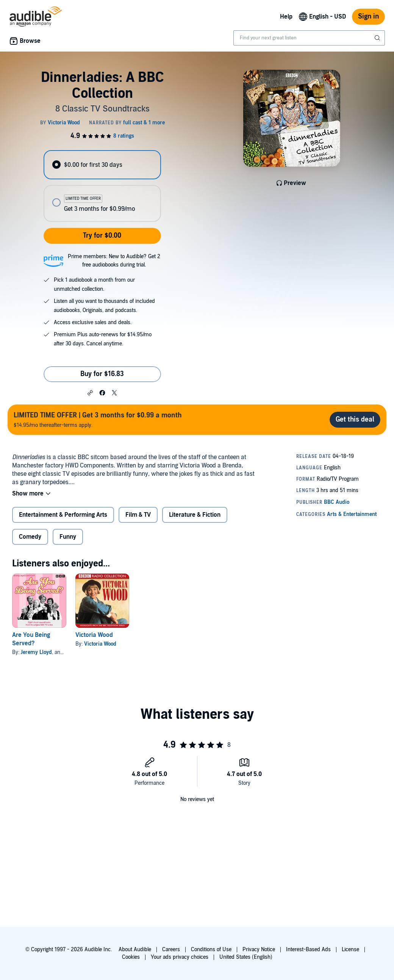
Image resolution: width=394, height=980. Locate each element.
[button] (90, 392)
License (350, 949)
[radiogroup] (102, 186)
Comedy (30, 537)
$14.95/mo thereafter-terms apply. (98, 419)
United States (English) (246, 957)
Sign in (368, 16)
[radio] (102, 165)
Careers (171, 949)
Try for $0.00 (102, 236)
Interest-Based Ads (308, 949)
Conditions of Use (211, 949)
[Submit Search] (378, 38)
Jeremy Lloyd (36, 652)
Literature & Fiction (195, 515)
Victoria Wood (94, 635)
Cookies (131, 957)
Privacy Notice (259, 949)
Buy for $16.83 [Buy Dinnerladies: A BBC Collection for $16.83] (102, 374)
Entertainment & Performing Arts (63, 515)
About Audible (135, 949)
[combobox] (309, 38)
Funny (68, 537)
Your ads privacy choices (180, 957)
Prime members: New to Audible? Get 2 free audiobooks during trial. (114, 261)
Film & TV (138, 515)
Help (286, 17)
